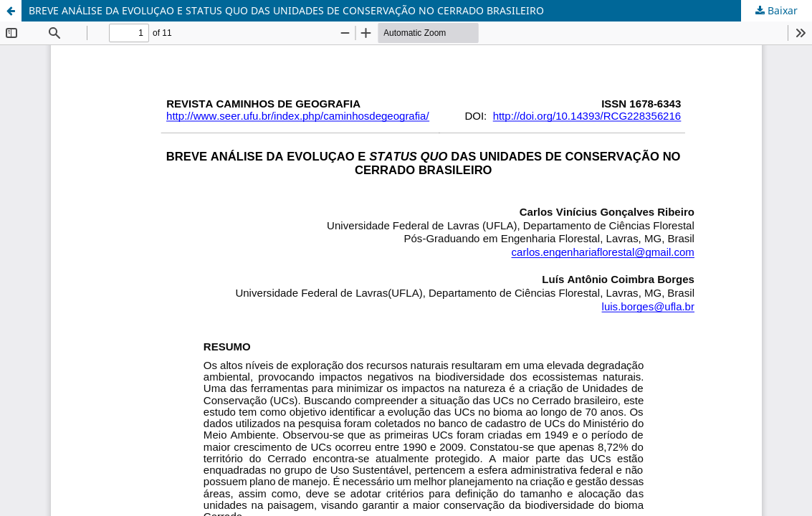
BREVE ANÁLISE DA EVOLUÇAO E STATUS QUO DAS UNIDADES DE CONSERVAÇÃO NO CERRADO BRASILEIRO (286, 10)
